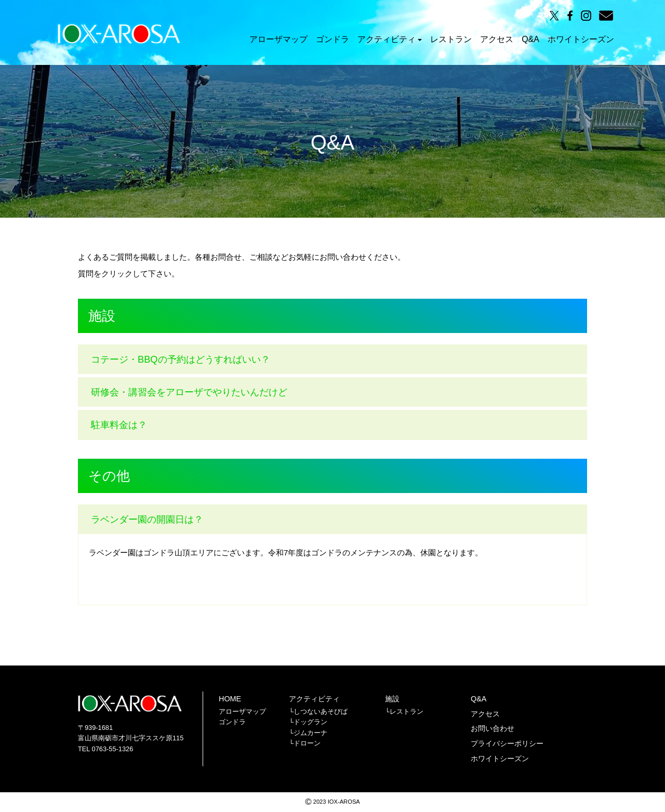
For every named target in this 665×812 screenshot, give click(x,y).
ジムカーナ (310, 733)
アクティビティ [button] (390, 40)
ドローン (307, 743)
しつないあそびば (321, 711)
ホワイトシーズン (581, 40)
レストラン (451, 40)
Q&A (530, 40)
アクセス (497, 40)
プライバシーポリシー (507, 743)
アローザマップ (278, 40)
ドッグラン (310, 722)
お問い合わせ (493, 728)
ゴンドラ (332, 40)
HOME (230, 699)
